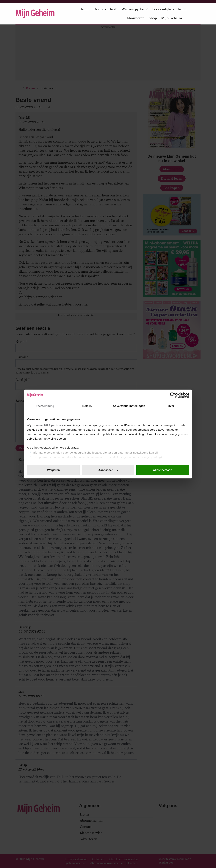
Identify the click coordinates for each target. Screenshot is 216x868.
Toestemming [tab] (45, 406)
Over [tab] (171, 406)
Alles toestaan (163, 470)
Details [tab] (87, 406)
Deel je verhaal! (105, 9)
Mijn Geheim (174, 18)
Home (84, 9)
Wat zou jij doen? (135, 9)
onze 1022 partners (50, 425)
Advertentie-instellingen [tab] (129, 406)
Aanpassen (108, 470)
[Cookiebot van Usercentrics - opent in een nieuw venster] (173, 395)
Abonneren (136, 18)
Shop (153, 18)
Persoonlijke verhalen (169, 9)
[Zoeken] (198, 14)
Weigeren (53, 470)
